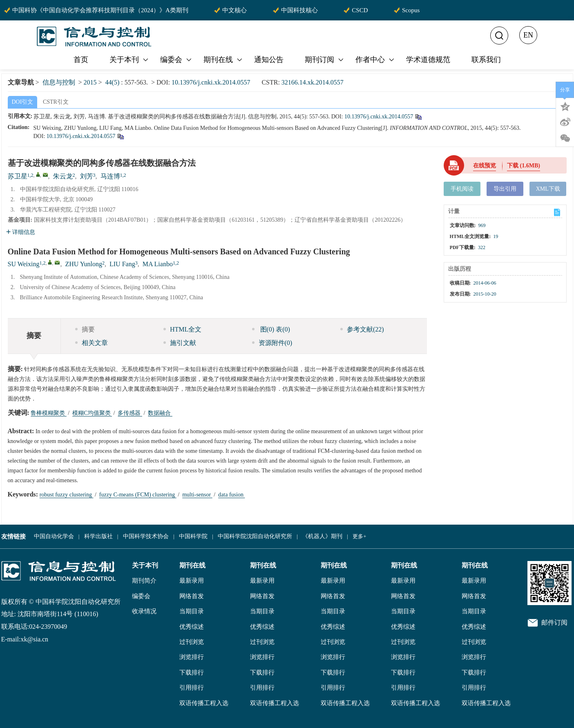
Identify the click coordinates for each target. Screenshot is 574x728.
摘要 (85, 329)
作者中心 (375, 60)
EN (528, 35)
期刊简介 (144, 581)
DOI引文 (23, 102)
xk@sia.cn (34, 639)
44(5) (113, 82)
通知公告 (269, 60)
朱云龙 (63, 176)
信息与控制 (59, 82)
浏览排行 (192, 657)
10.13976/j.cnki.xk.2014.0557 (211, 82)
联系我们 (486, 60)
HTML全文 (182, 329)
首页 (81, 60)
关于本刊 (130, 60)
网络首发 (192, 596)
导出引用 (505, 189)
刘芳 (87, 176)
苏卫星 (18, 176)
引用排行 (192, 688)
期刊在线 (223, 60)
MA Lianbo (158, 264)
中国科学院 (193, 536)
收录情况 (144, 611)
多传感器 (130, 413)
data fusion (231, 495)
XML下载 (548, 189)
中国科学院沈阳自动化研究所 (255, 536)
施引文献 (180, 343)
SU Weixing (24, 264)
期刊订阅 (325, 60)
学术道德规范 (428, 60)
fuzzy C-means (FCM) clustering (138, 495)
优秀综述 (192, 627)
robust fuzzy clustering (67, 495)
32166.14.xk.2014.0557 (313, 82)
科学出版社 (98, 536)
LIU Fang (122, 264)
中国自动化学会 (54, 536)
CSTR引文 (56, 102)
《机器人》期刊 (322, 536)
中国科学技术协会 (146, 536)
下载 (524, 166)
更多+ (359, 536)
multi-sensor (197, 495)
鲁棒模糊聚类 (49, 413)
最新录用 (192, 581)
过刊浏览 (192, 642)
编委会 (176, 60)
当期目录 (192, 611)
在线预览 (485, 166)
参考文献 (362, 329)
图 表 (271, 329)
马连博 (110, 176)
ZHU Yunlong (84, 264)
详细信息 (21, 232)
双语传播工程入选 (204, 703)
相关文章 (92, 343)
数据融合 (160, 413)
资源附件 (272, 343)
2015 (90, 82)
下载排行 (192, 672)
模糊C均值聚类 (92, 413)
